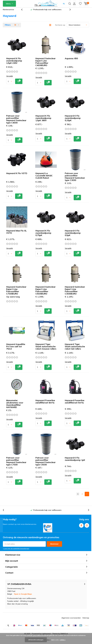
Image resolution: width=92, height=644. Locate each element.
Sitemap (86, 620)
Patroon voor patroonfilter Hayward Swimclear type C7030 (16, 463)
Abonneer (54, 546)
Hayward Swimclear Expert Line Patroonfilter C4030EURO (46, 64)
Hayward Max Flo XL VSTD (16, 234)
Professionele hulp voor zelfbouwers (47, 11)
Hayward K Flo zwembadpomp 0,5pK (73, 235)
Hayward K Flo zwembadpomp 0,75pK (43, 235)
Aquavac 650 (71, 60)
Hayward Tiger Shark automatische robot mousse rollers (46, 348)
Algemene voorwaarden (71, 620)
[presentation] (23, 11)
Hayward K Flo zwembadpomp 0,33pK (73, 120)
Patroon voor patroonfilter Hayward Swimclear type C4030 (16, 121)
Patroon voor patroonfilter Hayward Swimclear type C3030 (75, 179)
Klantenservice (8, 11)
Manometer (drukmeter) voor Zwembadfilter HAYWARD (15, 406)
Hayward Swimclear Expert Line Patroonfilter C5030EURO (46, 292)
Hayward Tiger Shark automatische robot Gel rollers (75, 348)
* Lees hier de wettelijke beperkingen (16, 550)
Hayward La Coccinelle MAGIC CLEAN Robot (44, 177)
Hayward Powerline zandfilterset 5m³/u (75, 403)
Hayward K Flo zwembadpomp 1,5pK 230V (14, 62)
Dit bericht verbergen (36, 640)
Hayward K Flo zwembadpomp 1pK (75, 461)
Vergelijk (10, 78)
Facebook (81, 527)
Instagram (87, 527)
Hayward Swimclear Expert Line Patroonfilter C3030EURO (75, 292)
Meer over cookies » (58, 640)
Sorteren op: (60, 27)
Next (87, 496)
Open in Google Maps (23, 596)
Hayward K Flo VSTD (17, 175)
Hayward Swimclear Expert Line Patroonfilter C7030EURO (16, 292)
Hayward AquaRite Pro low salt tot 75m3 (16, 348)
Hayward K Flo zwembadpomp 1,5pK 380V (43, 120)
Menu (8, 4)
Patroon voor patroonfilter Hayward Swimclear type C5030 (46, 463)
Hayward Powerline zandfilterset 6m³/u (45, 403)
